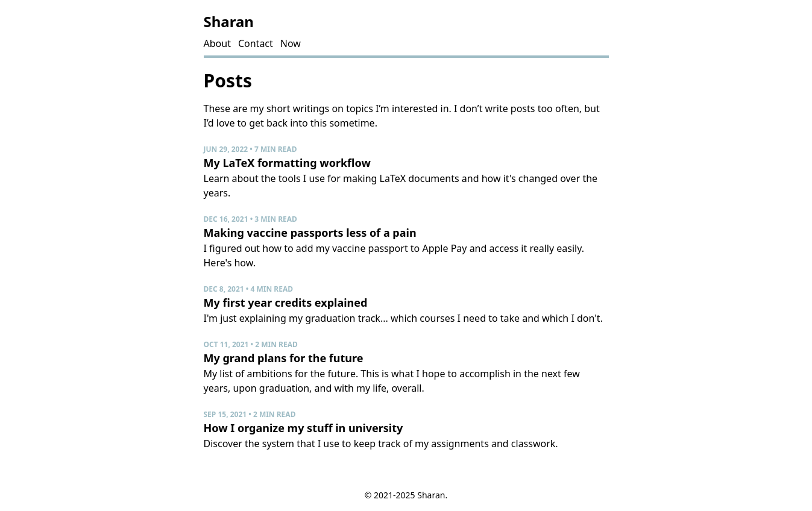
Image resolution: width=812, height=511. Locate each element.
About (217, 43)
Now (291, 43)
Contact (256, 43)
